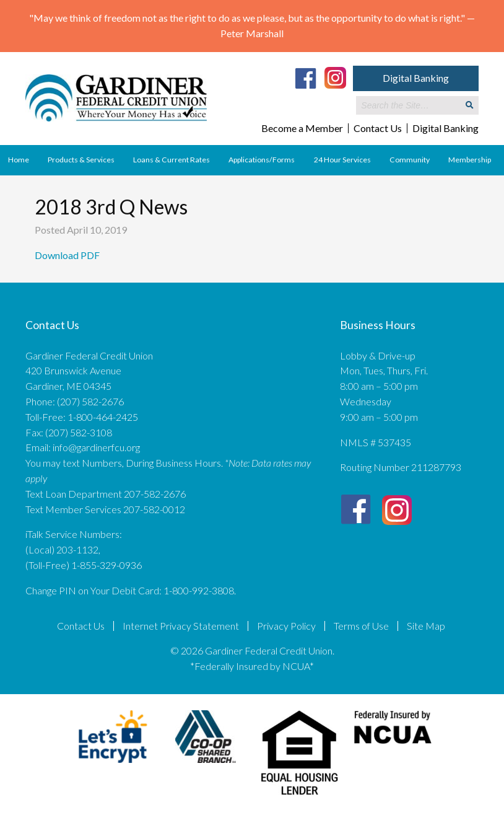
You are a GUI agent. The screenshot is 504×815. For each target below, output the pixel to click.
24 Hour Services (342, 160)
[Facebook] (306, 78)
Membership (470, 160)
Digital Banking (416, 78)
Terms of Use (361, 626)
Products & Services (81, 160)
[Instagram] (335, 77)
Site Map (426, 626)
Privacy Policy (286, 626)
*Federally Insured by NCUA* (252, 666)
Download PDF (68, 255)
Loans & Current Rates (172, 160)
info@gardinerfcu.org (96, 447)
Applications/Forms (262, 160)
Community (410, 160)
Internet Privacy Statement (181, 626)
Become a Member (302, 128)
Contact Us (378, 128)
